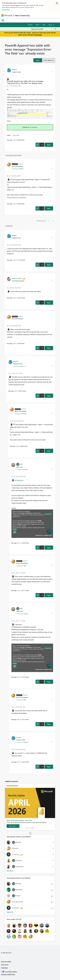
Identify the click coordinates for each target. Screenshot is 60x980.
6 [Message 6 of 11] (17, 543)
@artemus (20, 480)
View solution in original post (17, 197)
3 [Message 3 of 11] (14, 391)
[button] (38, 60)
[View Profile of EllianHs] (14, 70)
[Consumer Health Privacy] (30, 974)
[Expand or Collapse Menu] (3, 20)
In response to (18, 169)
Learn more (6, 10)
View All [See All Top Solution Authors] (10, 871)
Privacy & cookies (6, 961)
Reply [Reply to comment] (49, 208)
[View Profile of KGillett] (14, 235)
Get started (38, 35)
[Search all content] (44, 29)
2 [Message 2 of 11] (13, 343)
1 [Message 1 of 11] (13, 140)
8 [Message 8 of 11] (17, 677)
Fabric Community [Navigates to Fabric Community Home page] (22, 15)
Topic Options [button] (48, 60)
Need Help (16, 135)
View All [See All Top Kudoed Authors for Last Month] (10, 912)
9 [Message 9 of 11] (17, 719)
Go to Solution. (33, 127)
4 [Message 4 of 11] (13, 204)
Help (44, 25)
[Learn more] (13, 826)
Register (30, 25)
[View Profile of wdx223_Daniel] (17, 278)
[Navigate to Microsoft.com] (7, 16)
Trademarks (4, 968)
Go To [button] (50, 25)
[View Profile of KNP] (21, 464)
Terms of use (5, 964)
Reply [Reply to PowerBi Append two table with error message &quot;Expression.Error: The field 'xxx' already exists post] (49, 145)
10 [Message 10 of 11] (13, 298)
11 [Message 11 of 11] (13, 260)
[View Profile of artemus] (21, 164)
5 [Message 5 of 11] (17, 762)
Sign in (38, 25)
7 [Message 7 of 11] (17, 590)
